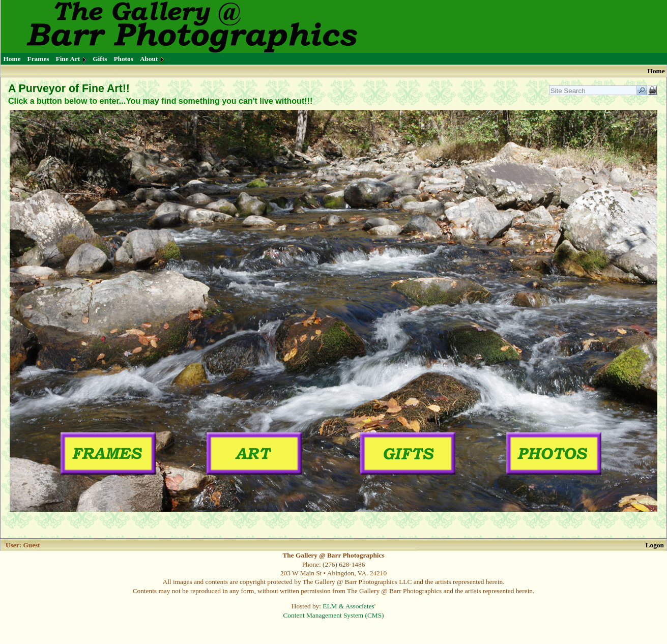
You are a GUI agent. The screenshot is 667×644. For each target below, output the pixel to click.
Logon (655, 545)
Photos (123, 59)
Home (12, 59)
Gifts (100, 59)
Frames (38, 59)
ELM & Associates (348, 606)
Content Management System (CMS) (333, 615)
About (149, 59)
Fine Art (68, 59)
